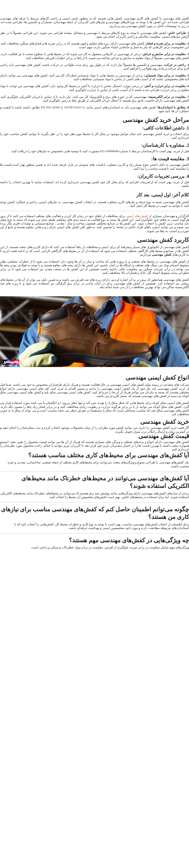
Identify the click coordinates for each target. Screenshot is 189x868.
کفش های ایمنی (137, 216)
